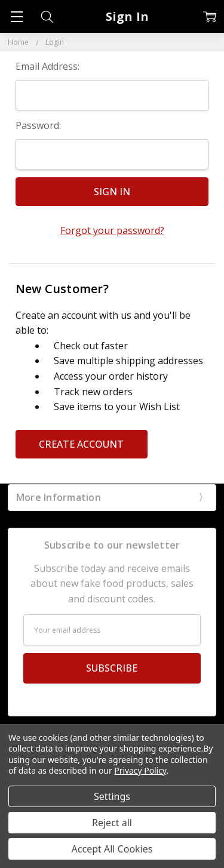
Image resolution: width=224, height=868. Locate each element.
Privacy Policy (140, 770)
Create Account (81, 444)
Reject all (112, 823)
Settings (112, 796)
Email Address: (47, 66)
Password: (38, 125)
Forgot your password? (112, 230)
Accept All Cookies (112, 849)
